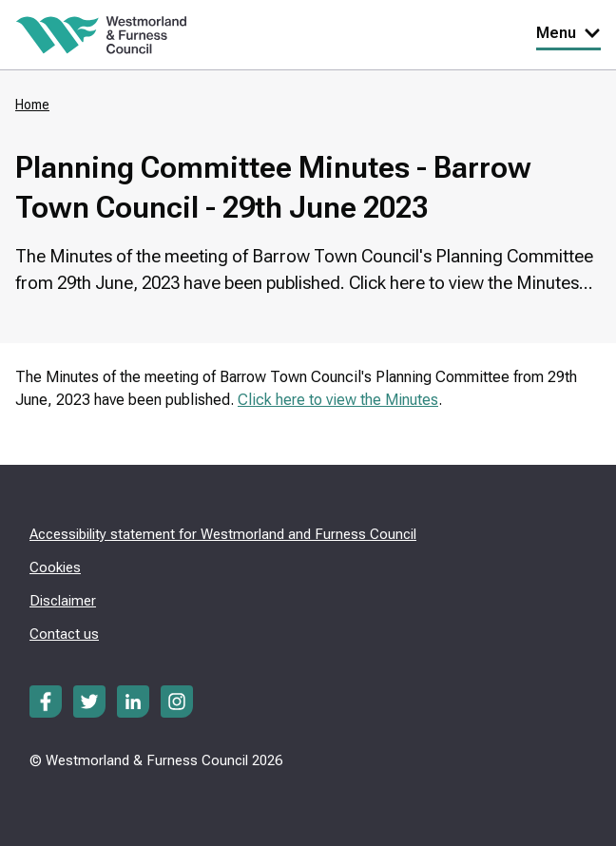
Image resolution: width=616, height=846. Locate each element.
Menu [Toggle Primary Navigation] (568, 33)
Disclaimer (63, 601)
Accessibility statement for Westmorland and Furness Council (223, 534)
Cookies (55, 567)
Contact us (64, 634)
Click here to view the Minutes (338, 400)
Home (32, 105)
